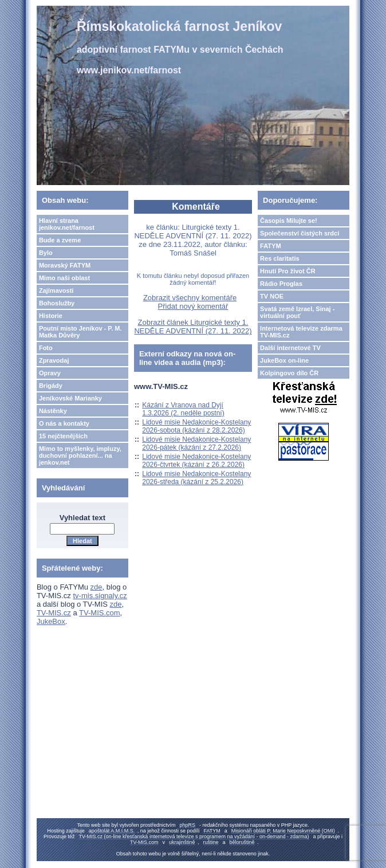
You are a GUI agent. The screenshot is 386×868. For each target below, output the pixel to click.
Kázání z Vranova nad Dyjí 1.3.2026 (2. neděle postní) (183, 409)
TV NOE (272, 296)
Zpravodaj (54, 360)
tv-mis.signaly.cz (100, 596)
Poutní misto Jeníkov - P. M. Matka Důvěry (80, 332)
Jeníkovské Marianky (70, 398)
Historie (51, 316)
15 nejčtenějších (63, 436)
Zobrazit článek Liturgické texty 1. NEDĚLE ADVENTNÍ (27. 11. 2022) (193, 327)
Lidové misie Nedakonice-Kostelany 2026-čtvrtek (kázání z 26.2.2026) (196, 461)
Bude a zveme (60, 240)
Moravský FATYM (65, 265)
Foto (46, 348)
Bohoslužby (57, 303)
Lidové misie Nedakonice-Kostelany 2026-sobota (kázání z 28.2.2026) (196, 426)
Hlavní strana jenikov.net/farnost (67, 224)
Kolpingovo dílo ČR (289, 373)
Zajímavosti (56, 290)
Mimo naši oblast (64, 278)
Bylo (46, 253)
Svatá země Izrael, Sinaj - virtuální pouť (297, 312)
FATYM (270, 246)
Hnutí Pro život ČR (288, 271)
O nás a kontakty (64, 423)
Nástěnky (53, 411)
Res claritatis (279, 258)
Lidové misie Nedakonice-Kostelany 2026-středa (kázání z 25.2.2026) (196, 478)
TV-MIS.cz (54, 613)
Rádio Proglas (281, 284)
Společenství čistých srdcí (300, 233)
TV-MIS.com (100, 613)
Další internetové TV (290, 348)
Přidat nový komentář (193, 306)
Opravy (50, 373)
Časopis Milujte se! (289, 221)
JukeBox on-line (284, 360)
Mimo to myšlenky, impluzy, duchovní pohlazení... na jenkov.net (80, 455)
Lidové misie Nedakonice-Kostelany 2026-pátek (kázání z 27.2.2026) (196, 443)
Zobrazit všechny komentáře (190, 298)
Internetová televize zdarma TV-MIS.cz (301, 332)
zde (96, 587)
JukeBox (51, 621)
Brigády (51, 386)
